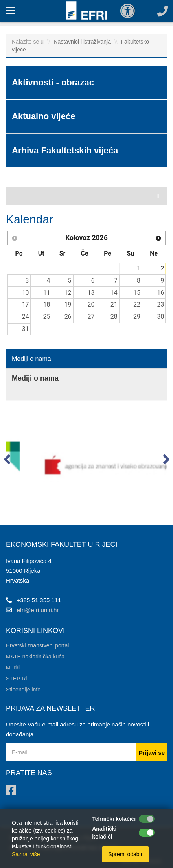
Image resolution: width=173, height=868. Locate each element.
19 (68, 304)
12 (68, 293)
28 (114, 317)
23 (161, 304)
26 (68, 317)
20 (91, 304)
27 (91, 317)
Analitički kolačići (104, 833)
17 (26, 304)
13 (91, 293)
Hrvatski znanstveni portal (37, 645)
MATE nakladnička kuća (35, 657)
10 (26, 293)
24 (26, 317)
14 (114, 293)
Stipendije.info (23, 690)
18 (47, 304)
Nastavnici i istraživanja (83, 42)
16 (161, 293)
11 (47, 293)
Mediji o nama (31, 359)
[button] (7, 461)
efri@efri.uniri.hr (38, 610)
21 (114, 304)
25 (47, 317)
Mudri (13, 668)
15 (137, 293)
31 (26, 329)
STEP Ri (16, 679)
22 (137, 304)
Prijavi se (152, 753)
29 (137, 317)
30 (161, 317)
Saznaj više (26, 854)
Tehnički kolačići (114, 819)
